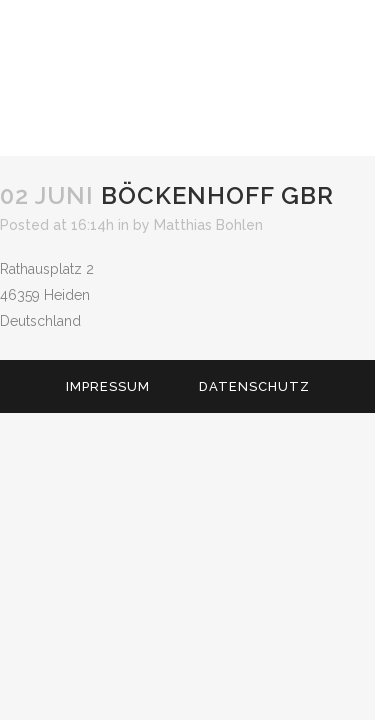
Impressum (108, 386)
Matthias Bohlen (208, 225)
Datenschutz (254, 386)
